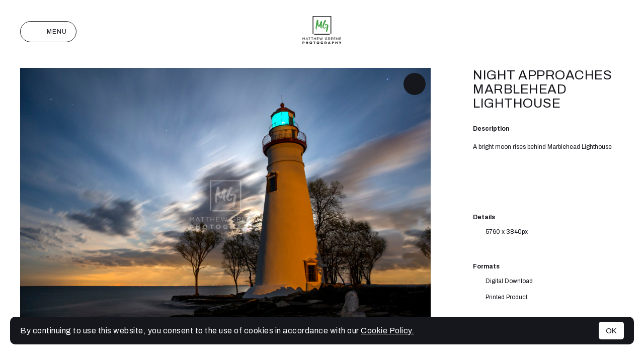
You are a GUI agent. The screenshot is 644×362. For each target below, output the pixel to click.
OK (611, 331)
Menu (48, 32)
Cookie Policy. (387, 331)
